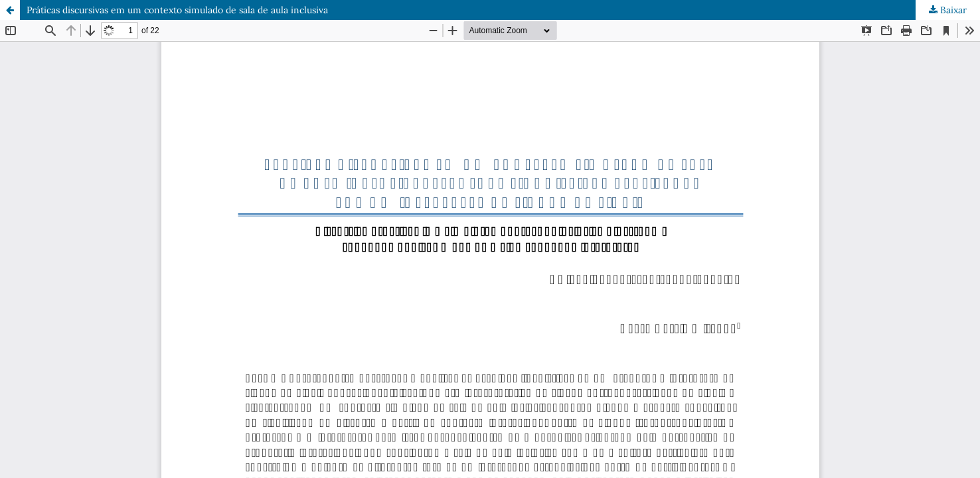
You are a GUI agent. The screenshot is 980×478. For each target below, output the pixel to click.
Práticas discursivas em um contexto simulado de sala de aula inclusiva (177, 10)
